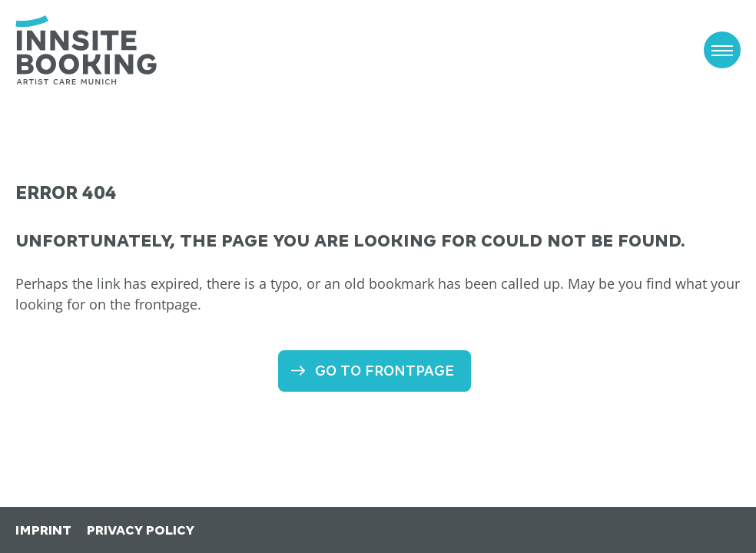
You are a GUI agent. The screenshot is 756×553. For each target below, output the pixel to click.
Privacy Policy (141, 530)
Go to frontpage (385, 371)
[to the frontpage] (86, 50)
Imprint (43, 530)
